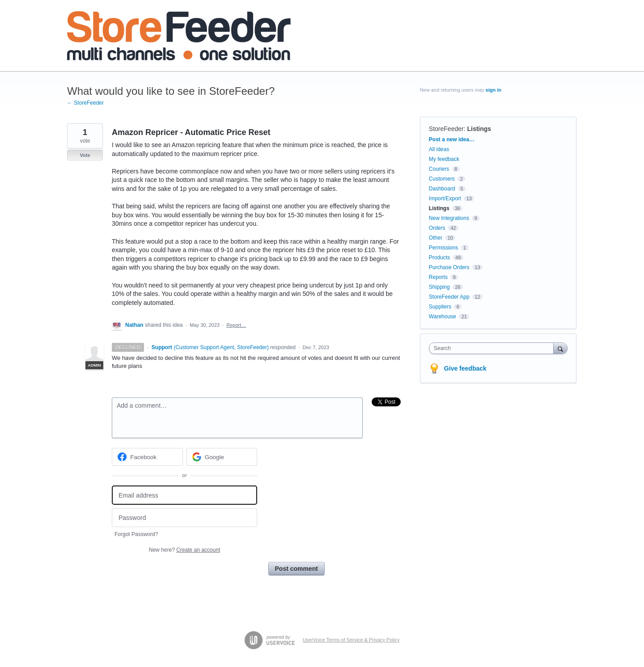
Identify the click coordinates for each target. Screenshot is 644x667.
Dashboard (442, 189)
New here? (184, 550)
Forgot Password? (136, 534)
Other (436, 238)
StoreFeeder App (449, 297)
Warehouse (443, 317)
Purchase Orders (449, 267)
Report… (236, 325)
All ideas (439, 149)
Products (439, 258)
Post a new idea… (452, 139)
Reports (438, 277)
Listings (479, 129)
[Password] (184, 518)
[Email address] (184, 495)
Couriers (439, 169)
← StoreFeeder (85, 103)
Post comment (297, 569)
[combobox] (494, 348)
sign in (494, 90)
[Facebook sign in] (147, 457)
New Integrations (449, 218)
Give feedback (465, 368)
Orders (437, 228)
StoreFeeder (446, 129)
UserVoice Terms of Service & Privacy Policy (351, 640)
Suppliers (440, 307)
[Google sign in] (222, 457)
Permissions (443, 248)
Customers (442, 179)
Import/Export (445, 198)
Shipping (439, 287)
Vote (85, 155)
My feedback (444, 159)
